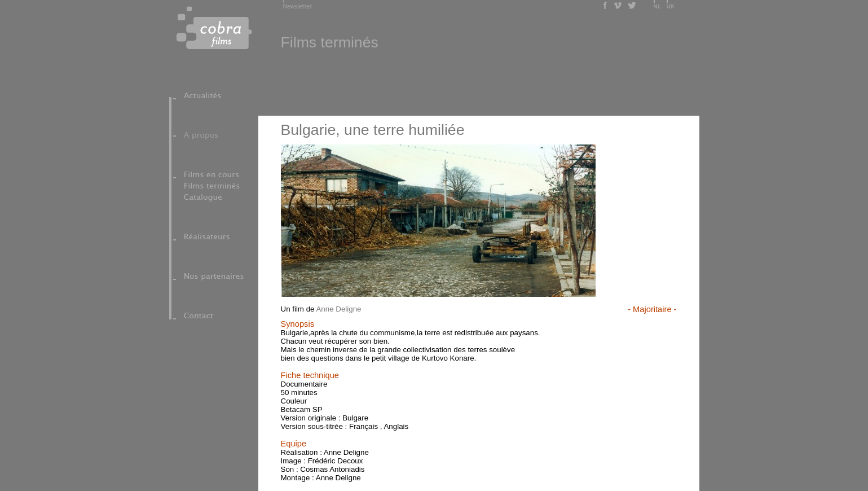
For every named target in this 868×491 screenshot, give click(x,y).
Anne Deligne (338, 309)
